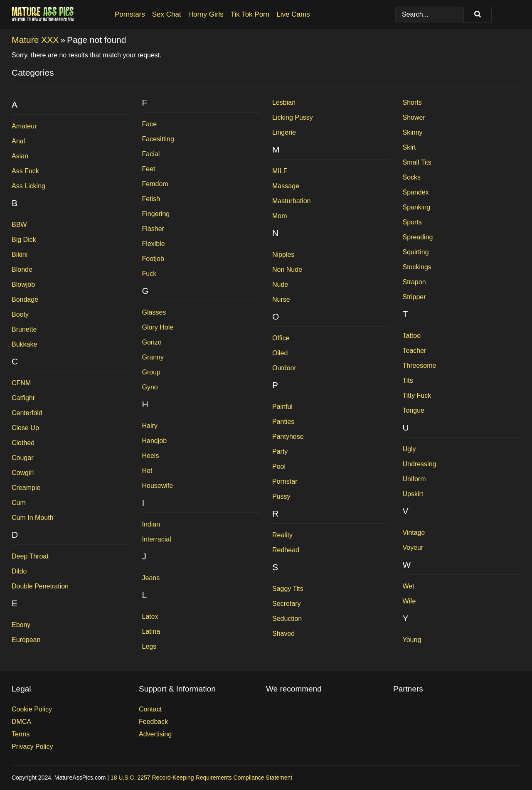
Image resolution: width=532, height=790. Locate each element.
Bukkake (24, 344)
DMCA (21, 722)
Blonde (22, 269)
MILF (280, 171)
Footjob (153, 259)
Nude (280, 284)
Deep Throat (30, 556)
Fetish (151, 199)
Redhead (286, 550)
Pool (279, 466)
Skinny (413, 132)
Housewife (158, 486)
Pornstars (130, 14)
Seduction (287, 619)
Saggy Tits (288, 589)
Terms (21, 734)
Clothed (23, 443)
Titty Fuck (417, 395)
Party (280, 452)
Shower (414, 117)
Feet (149, 169)
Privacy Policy (32, 747)
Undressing (420, 464)
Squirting (416, 252)
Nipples (283, 255)
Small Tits (417, 162)
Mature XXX (35, 40)
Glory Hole (158, 327)
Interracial (157, 539)
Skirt (409, 147)
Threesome (420, 365)
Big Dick (24, 240)
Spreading (418, 237)
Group (151, 372)
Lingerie (284, 132)
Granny (153, 357)
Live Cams (293, 14)
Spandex (416, 192)
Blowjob (23, 284)
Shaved (283, 634)
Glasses (154, 312)
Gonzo (152, 342)
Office (281, 338)
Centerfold (27, 413)
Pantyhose (288, 437)
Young (412, 640)
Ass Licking (28, 186)
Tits (408, 380)
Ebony (21, 625)
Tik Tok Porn (250, 14)
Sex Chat (167, 14)
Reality (282, 535)
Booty (20, 314)
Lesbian (284, 102)
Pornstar (285, 481)
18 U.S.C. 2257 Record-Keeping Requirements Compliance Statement (201, 778)
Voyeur (413, 548)
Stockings (417, 267)
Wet (409, 586)
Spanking (417, 207)
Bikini (20, 255)
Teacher (415, 351)
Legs (149, 646)
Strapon (414, 282)
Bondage (25, 299)
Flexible (154, 244)
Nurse (281, 299)
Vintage (414, 533)
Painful (282, 407)
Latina (151, 631)
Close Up (25, 428)
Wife (409, 601)
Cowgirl (23, 473)
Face (150, 124)
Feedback (153, 722)
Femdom (155, 184)
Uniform (414, 479)
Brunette (24, 329)
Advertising (155, 734)
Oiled (280, 353)
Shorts (412, 102)
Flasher (153, 229)
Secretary (286, 604)
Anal (18, 141)
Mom (280, 216)
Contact (150, 709)
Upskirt (413, 494)
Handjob (155, 441)
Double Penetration (40, 586)
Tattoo (412, 336)
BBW (19, 225)
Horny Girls (206, 14)
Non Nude (287, 269)
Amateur (24, 126)
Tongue (414, 410)
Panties (283, 422)
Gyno (150, 387)
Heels (151, 456)
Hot (147, 471)
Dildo (19, 571)
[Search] (478, 15)
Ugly (409, 449)
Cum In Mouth (32, 518)
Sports (412, 222)
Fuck (149, 274)
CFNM (21, 383)
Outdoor (284, 368)
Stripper (414, 297)
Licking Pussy (293, 117)
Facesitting (158, 139)
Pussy (281, 496)
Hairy (150, 426)
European (26, 640)
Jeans (151, 578)
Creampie (26, 488)
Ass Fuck (25, 171)
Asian (20, 156)
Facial (151, 154)
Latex (150, 616)
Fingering (156, 214)
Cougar (22, 458)
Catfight (23, 398)
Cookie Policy (32, 709)
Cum (19, 503)
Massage (286, 186)
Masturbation (292, 201)
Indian (151, 524)
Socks (412, 177)
